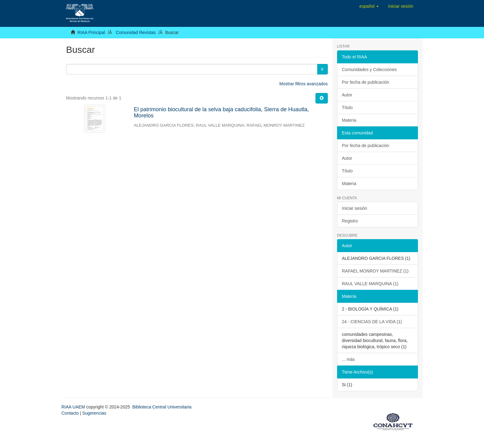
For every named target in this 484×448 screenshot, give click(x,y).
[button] (369, 6)
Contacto (70, 413)
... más (348, 359)
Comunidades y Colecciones (369, 70)
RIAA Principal (91, 32)
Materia (349, 120)
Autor (347, 95)
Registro (350, 221)
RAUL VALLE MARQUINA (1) (370, 284)
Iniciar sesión (355, 208)
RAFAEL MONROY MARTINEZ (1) (375, 271)
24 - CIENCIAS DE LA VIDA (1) (372, 322)
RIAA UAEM (74, 407)
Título (347, 108)
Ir (322, 69)
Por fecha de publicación (366, 82)
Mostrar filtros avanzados (303, 84)
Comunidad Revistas (136, 32)
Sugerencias (94, 413)
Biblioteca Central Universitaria (162, 407)
